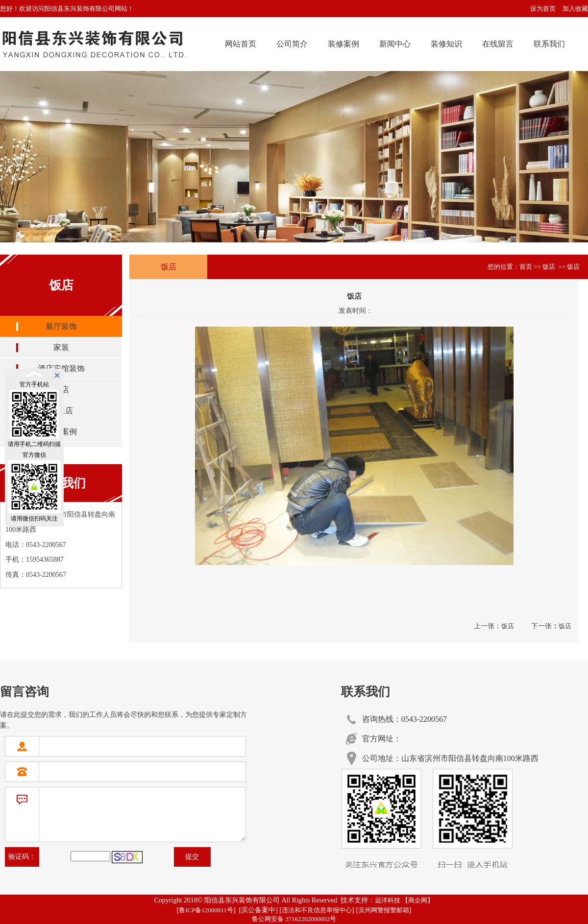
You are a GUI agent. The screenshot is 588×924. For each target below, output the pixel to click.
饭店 (508, 626)
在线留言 (498, 44)
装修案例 (343, 44)
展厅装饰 (61, 326)
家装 (61, 347)
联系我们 (549, 44)
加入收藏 (575, 9)
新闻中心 (395, 44)
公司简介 (292, 44)
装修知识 (446, 44)
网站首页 (241, 44)
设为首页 (543, 9)
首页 (526, 267)
